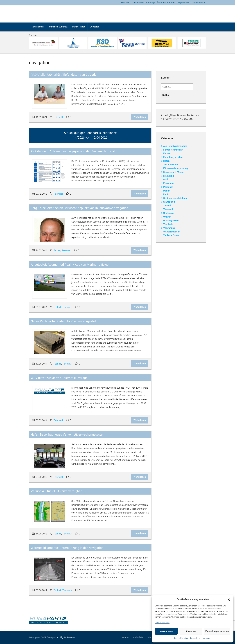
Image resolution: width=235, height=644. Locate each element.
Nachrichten (38, 27)
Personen (66, 250)
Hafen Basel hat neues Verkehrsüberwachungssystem (68, 435)
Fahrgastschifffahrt (173, 150)
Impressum (206, 638)
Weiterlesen (140, 117)
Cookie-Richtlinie (181, 638)
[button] (229, 599)
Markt (166, 180)
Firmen (57, 250)
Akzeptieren (166, 631)
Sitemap (150, 3)
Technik (57, 307)
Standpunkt (169, 202)
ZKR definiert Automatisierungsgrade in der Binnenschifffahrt (73, 151)
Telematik (58, 117)
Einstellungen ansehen (217, 631)
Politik (167, 191)
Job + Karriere (171, 165)
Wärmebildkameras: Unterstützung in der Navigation (67, 548)
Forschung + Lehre (173, 157)
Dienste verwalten (162, 623)
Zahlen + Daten (171, 235)
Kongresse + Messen (174, 172)
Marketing (169, 176)
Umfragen (168, 213)
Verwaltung (169, 228)
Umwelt (167, 217)
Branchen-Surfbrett (58, 27)
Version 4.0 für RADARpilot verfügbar (56, 491)
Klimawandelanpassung (176, 168)
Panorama (169, 183)
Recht (166, 194)
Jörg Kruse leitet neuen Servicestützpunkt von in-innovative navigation (79, 208)
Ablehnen (191, 631)
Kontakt (125, 3)
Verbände (168, 224)
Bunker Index (79, 27)
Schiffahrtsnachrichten (175, 198)
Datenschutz (195, 638)
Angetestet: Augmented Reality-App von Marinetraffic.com (71, 265)
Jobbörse (95, 27)
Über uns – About (166, 3)
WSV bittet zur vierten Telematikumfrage (59, 378)
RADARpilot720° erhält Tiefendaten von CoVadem (65, 75)
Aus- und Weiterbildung (175, 146)
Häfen (166, 161)
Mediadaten (138, 3)
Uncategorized (171, 221)
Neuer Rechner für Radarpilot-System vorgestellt (64, 321)
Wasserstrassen (172, 232)
